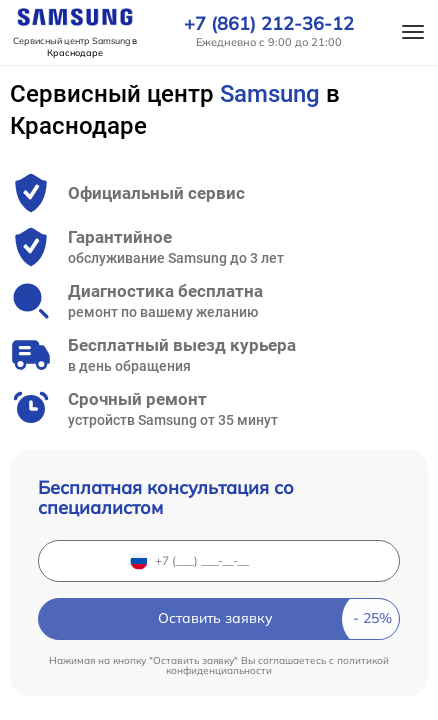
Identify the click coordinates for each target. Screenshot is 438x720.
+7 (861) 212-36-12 (269, 24)
